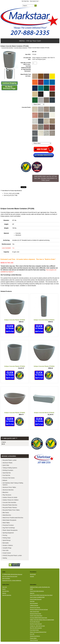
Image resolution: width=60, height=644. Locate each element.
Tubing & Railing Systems (10, 468)
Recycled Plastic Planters (10, 508)
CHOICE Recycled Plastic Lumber (12, 555)
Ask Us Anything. (6, 578)
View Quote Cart (34, 1)
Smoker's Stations (8, 545)
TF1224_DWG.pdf (9, 193)
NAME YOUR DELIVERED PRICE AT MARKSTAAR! (42, 620)
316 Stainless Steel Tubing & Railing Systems (13, 484)
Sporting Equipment (8, 533)
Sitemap (4, 593)
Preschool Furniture (8, 525)
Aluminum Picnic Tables (9, 487)
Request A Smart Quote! (35, 614)
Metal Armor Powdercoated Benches (13, 518)
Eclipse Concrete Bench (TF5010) (44, 413)
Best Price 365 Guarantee (36, 628)
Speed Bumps (7, 540)
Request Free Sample (35, 607)
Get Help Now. (25, 1)
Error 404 (32, 634)
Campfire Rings (7, 548)
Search (4, 589)
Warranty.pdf (7, 195)
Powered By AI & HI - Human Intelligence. (12, 580)
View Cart (5, 587)
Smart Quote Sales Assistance (37, 591)
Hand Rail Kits (7, 473)
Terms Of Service (34, 640)
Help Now (32, 601)
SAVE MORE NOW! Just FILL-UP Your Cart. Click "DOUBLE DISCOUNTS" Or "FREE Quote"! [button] (46, 178)
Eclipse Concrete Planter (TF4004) (15, 320)
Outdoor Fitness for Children (11, 500)
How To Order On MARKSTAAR (37, 597)
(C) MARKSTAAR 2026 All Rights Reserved (12, 574)
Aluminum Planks (8, 463)
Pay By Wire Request (35, 622)
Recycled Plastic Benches (10, 505)
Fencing (5, 535)
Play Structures (7, 495)
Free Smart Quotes (34, 630)
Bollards (5, 480)
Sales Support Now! (34, 612)
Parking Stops (7, 538)
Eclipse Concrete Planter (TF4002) (15, 413)
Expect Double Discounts (36, 599)
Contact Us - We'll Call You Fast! (37, 626)
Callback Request (34, 605)
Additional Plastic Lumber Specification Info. (40, 587)
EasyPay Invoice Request (36, 624)
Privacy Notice (33, 638)
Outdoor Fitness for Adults (10, 497)
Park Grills (6, 550)
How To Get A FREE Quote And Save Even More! (41, 595)
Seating (5, 558)
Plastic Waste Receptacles (10, 530)
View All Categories (7, 595)
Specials (32, 576)
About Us (32, 593)
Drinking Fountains (8, 470)
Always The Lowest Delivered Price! (38, 632)
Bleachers (5, 492)
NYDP (31, 589)
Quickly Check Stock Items (36, 616)
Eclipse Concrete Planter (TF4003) (44, 366)
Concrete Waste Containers (21, 48)
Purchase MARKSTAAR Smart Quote (38, 618)
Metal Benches (7, 515)
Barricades (6, 543)
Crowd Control (7, 553)
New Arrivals (33, 574)
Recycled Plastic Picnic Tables (11, 510)
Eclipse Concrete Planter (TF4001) (15, 366)
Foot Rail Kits (6, 475)
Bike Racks (6, 513)
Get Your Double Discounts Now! (10, 576)
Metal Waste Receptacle (9, 520)
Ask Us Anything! (34, 603)
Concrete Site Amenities (7, 48)
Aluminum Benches (8, 490)
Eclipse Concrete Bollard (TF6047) (44, 320)
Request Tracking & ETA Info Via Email (39, 609)
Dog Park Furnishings (9, 528)
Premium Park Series (9, 478)
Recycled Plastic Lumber (10, 460)
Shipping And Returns (35, 636)
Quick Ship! (6, 465)
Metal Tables (6, 523)
